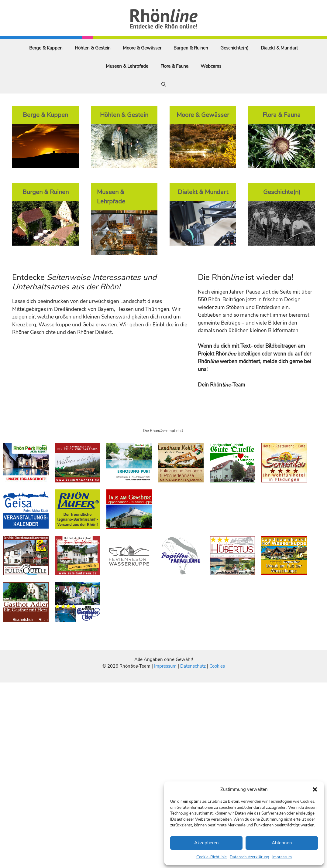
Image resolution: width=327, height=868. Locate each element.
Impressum (282, 857)
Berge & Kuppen (46, 48)
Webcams (211, 66)
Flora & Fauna (174, 66)
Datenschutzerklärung (250, 857)
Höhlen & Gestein (93, 48)
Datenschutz (193, 666)
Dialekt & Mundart (279, 48)
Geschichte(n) (234, 48)
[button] (315, 789)
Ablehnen (282, 843)
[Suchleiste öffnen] (164, 84)
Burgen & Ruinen (191, 48)
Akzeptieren (207, 843)
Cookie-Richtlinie (212, 857)
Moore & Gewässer (142, 48)
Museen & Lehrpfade (127, 66)
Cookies (217, 666)
